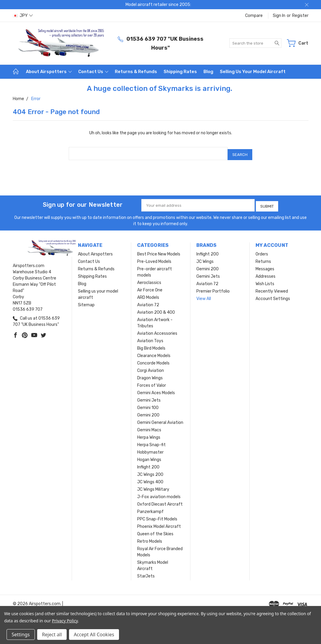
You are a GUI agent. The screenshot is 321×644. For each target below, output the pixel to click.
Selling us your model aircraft (253, 72)
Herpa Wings (149, 434)
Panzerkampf (150, 508)
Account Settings (273, 295)
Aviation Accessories (157, 330)
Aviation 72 (148, 301)
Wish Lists (265, 280)
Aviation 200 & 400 (156, 309)
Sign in (279, 16)
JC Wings (205, 258)
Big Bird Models (151, 345)
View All (204, 295)
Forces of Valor (152, 382)
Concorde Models (153, 360)
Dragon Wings (150, 374)
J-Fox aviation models (159, 493)
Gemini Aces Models (156, 389)
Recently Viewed (272, 288)
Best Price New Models (159, 251)
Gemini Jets (149, 397)
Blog (208, 72)
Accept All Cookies (94, 634)
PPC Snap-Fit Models (157, 516)
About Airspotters (49, 72)
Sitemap (86, 301)
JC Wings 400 (150, 478)
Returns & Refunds (136, 72)
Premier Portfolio (213, 288)
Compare (254, 16)
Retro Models (150, 538)
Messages (265, 265)
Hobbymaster (150, 449)
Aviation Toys (150, 337)
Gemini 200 (148, 412)
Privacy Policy (65, 621)
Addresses (266, 273)
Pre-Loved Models (154, 258)
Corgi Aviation (151, 367)
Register (300, 16)
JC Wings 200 (150, 471)
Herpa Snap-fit (151, 441)
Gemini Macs (149, 426)
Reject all (52, 634)
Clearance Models (154, 352)
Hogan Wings (149, 456)
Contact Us (93, 72)
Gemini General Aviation (160, 419)
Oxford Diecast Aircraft (160, 501)
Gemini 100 (148, 404)
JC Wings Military (153, 486)
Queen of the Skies (155, 530)
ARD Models (148, 294)
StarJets (146, 573)
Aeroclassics (149, 279)
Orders (262, 251)
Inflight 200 (148, 464)
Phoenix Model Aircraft (159, 523)
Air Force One (150, 287)
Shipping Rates (180, 72)
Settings (21, 634)
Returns (263, 258)
